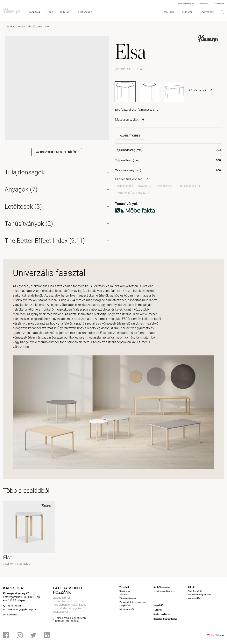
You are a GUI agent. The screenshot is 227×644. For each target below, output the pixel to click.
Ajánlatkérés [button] (130, 136)
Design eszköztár (162, 614)
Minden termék (127, 609)
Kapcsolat (219, 4)
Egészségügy (84, 12)
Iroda (50, 12)
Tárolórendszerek (128, 598)
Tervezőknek (206, 12)
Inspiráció (169, 12)
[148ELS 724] (174, 92)
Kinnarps (204, 4)
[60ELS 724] (150, 92)
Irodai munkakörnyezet (164, 591)
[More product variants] (201, 90)
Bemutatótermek (186, 4)
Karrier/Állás (194, 598)
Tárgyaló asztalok (35, 26)
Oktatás (65, 12)
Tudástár (187, 12)
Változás (220, 635)
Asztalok (21, 26)
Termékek (34, 12)
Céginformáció (195, 591)
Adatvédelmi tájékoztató (199, 595)
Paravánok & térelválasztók (133, 602)
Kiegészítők (125, 606)
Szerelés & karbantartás (165, 619)
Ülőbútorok (125, 591)
